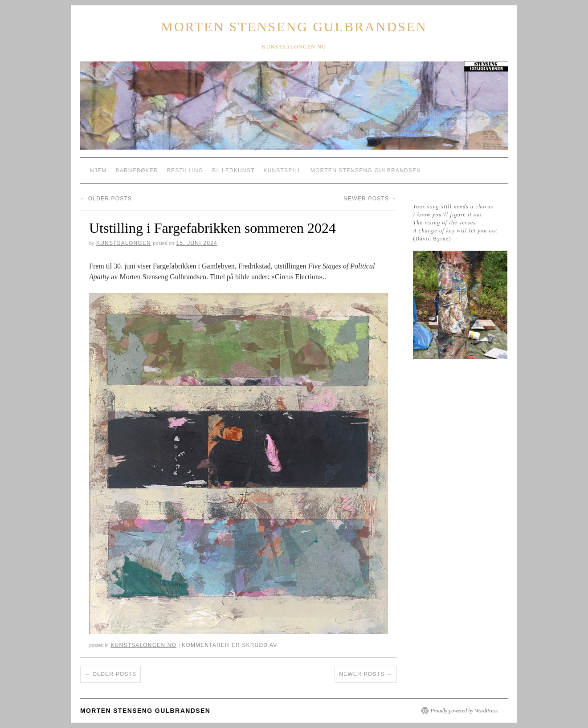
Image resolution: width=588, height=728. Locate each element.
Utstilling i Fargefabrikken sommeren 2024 (212, 228)
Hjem (98, 171)
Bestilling (185, 171)
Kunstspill (282, 171)
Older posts (106, 199)
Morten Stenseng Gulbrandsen (294, 26)
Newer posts (370, 199)
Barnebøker (137, 171)
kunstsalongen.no (143, 645)
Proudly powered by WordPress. (465, 711)
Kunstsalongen (124, 243)
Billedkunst (233, 171)
